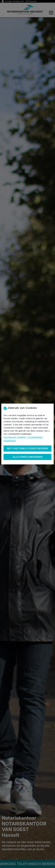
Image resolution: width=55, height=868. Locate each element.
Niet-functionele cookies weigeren (28, 448)
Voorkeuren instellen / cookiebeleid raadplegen (23, 439)
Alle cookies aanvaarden (27, 457)
